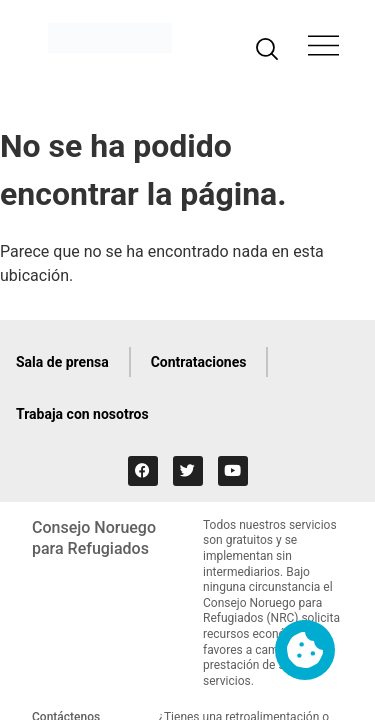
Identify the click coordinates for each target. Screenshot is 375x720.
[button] (323, 48)
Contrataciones (199, 362)
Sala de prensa (62, 362)
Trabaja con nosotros (82, 414)
